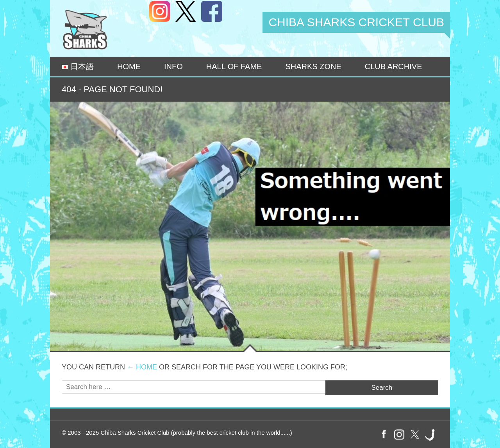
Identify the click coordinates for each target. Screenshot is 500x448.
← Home (142, 367)
